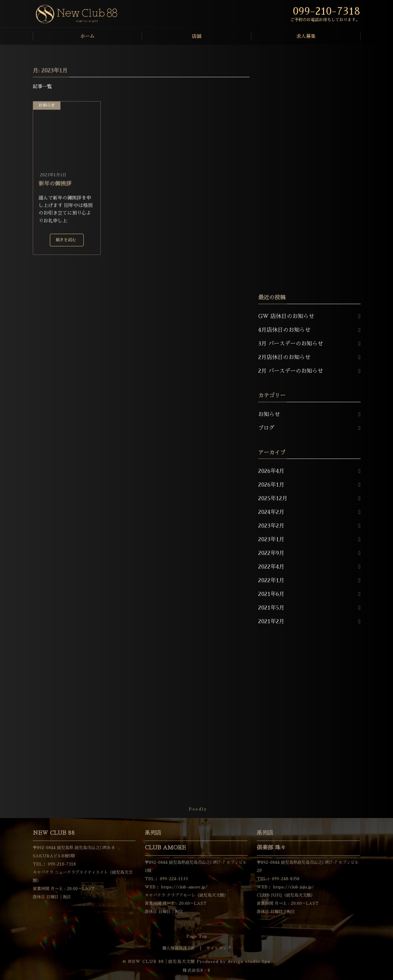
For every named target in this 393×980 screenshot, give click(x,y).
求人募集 (306, 36)
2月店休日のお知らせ (284, 357)
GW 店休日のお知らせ (286, 316)
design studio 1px (249, 962)
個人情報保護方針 (179, 948)
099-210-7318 (61, 864)
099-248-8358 (285, 879)
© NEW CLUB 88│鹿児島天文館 (159, 962)
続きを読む (66, 240)
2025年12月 (273, 499)
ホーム (87, 36)
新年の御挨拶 (55, 184)
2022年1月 (271, 581)
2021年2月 (271, 622)
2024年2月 (271, 512)
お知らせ (47, 105)
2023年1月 (271, 540)
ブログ (266, 428)
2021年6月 (271, 594)
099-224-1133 (173, 879)
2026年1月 (271, 485)
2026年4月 (271, 471)
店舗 (197, 36)
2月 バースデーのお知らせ (291, 371)
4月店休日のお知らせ (284, 330)
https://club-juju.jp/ (293, 887)
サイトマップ (219, 948)
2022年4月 (271, 567)
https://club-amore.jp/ (184, 887)
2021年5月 (271, 608)
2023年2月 (271, 526)
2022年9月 (271, 553)
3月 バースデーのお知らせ (291, 344)
